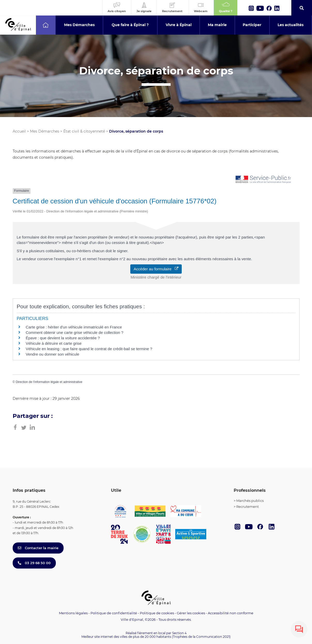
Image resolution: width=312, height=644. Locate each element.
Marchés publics (250, 501)
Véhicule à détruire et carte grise (54, 343)
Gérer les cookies (191, 613)
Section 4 (179, 633)
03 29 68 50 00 (34, 563)
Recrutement (248, 507)
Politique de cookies (157, 613)
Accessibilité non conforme (231, 613)
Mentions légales (73, 613)
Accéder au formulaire (156, 269)
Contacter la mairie (38, 548)
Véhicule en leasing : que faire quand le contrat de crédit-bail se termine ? (89, 349)
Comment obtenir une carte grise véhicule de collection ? (75, 332)
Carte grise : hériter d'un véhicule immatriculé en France (74, 327)
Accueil (19, 131)
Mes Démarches (45, 131)
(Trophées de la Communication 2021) (201, 637)
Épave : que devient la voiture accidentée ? (63, 338)
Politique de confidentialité (114, 613)
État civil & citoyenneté (84, 131)
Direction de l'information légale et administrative (49, 382)
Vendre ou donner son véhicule (53, 354)
